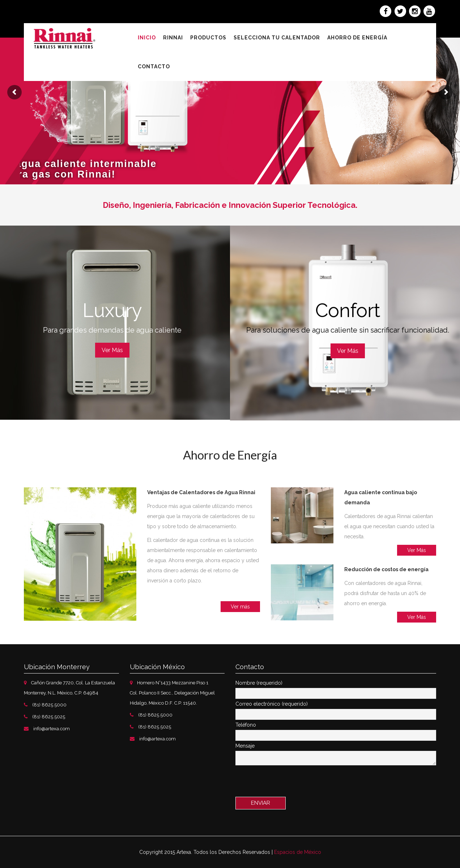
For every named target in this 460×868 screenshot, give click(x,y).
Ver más (240, 607)
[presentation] (290, 783)
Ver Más (112, 350)
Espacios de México (298, 852)
